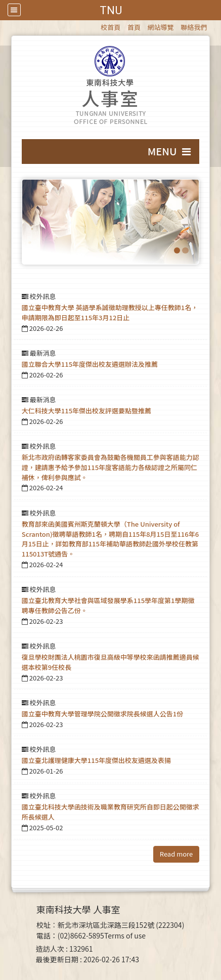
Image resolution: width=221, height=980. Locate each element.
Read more (176, 854)
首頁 (134, 27)
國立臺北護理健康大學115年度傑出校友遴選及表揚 (96, 760)
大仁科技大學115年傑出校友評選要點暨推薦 (86, 411)
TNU (111, 10)
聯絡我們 (194, 27)
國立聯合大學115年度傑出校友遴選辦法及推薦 (90, 364)
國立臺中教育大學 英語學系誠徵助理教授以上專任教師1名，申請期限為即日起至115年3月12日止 (110, 312)
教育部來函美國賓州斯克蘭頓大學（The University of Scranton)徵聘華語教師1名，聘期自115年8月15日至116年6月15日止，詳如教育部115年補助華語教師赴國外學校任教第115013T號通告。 (110, 539)
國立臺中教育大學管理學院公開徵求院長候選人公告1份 (102, 714)
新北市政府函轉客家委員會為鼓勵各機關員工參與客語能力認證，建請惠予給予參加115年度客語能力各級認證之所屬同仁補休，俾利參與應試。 (111, 467)
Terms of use (125, 935)
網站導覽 (161, 27)
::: (96, 26)
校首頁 (111, 27)
